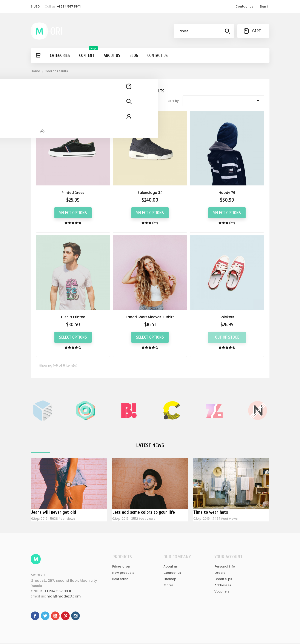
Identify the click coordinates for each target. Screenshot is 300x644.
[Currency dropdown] (35, 7)
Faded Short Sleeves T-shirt (150, 317)
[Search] (204, 31)
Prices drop (121, 567)
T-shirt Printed (73, 317)
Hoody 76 (227, 193)
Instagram (75, 616)
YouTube (55, 616)
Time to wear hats (212, 512)
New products (123, 573)
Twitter (45, 616)
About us (171, 567)
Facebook (35, 616)
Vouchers (222, 592)
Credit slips (223, 579)
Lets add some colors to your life (147, 512)
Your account (228, 557)
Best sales (120, 579)
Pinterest (65, 616)
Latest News (150, 445)
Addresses (223, 586)
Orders (220, 573)
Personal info (225, 567)
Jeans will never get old (56, 512)
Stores (168, 586)
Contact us (244, 6)
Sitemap (170, 579)
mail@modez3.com (64, 597)
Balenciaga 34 (150, 193)
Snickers (227, 317)
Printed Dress (73, 193)
